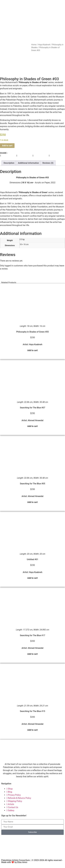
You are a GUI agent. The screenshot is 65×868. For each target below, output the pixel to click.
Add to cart (7, 149)
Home (34, 45)
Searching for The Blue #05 (32, 487)
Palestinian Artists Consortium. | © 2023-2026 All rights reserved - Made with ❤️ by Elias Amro (32, 865)
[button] (8, 159)
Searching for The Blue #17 (32, 639)
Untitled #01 (33, 563)
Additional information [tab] (28, 166)
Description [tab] (9, 166)
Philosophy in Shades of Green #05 (32, 335)
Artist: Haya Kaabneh (32, 348)
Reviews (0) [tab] (48, 166)
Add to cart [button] (33, 354)
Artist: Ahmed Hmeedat (32, 424)
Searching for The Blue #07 (32, 411)
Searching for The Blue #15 (32, 715)
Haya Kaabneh (44, 45)
